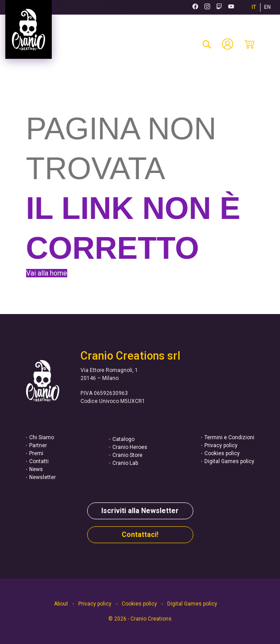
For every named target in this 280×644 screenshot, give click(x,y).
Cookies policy (222, 453)
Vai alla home (47, 273)
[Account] (228, 44)
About (61, 604)
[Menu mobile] (265, 44)
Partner (38, 445)
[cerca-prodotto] (207, 44)
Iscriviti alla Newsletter (140, 511)
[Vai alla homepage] (29, 29)
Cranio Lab (125, 463)
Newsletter (42, 477)
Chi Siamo (42, 437)
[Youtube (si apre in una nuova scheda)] (231, 7)
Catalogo (123, 439)
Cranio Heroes (130, 447)
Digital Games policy (229, 461)
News (36, 469)
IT (254, 7)
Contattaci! (140, 535)
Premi (36, 453)
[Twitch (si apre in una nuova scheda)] (219, 7)
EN (267, 7)
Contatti (39, 461)
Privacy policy (221, 445)
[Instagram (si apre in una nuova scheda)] (207, 7)
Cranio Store (127, 455)
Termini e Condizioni (229, 437)
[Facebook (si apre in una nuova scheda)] (195, 7)
